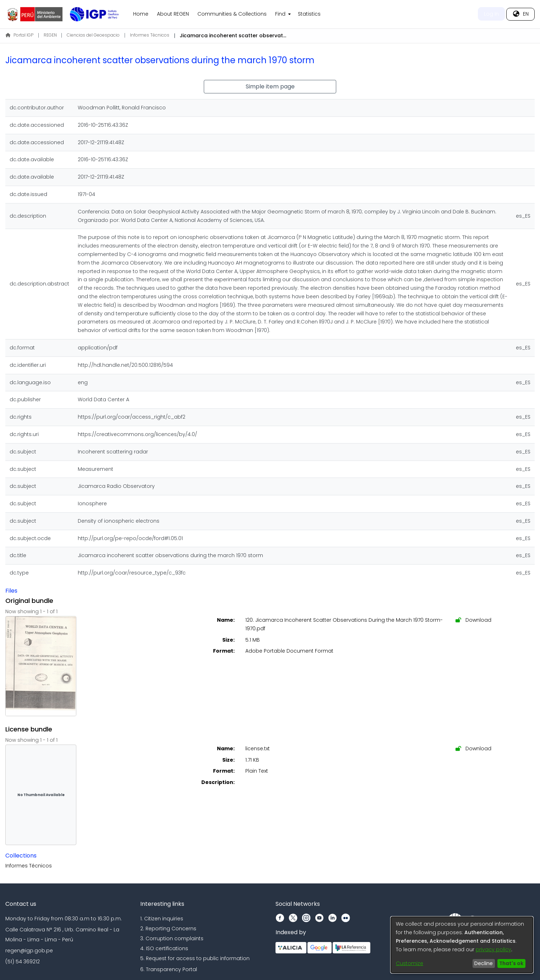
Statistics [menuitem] (309, 14)
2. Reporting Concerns (168, 929)
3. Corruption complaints (172, 938)
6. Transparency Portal (169, 969)
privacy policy (493, 949)
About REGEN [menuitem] (173, 14)
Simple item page (270, 86)
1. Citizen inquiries (162, 919)
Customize (410, 963)
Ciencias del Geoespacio (93, 35)
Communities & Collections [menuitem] (232, 14)
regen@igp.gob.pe (29, 951)
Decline (484, 963)
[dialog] (462, 945)
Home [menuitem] (141, 14)
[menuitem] (282, 14)
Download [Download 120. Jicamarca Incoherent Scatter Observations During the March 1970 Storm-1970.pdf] (473, 620)
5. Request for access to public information (195, 958)
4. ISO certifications (164, 948)
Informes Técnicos (150, 35)
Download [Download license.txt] (473, 748)
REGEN (50, 35)
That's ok (511, 963)
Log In (491, 14)
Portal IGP (20, 35)
